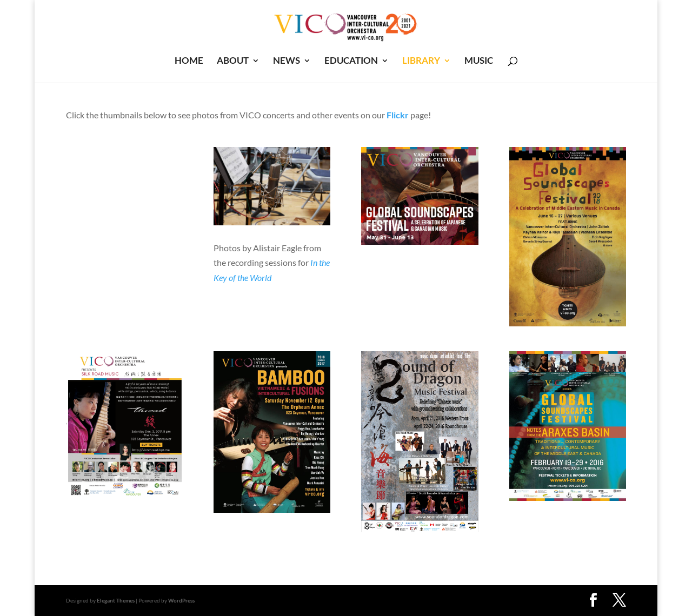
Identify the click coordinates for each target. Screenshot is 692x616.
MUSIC (479, 61)
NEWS (287, 61)
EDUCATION (351, 61)
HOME (189, 61)
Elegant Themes (116, 600)
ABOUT (233, 61)
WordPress (181, 600)
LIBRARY (421, 61)
